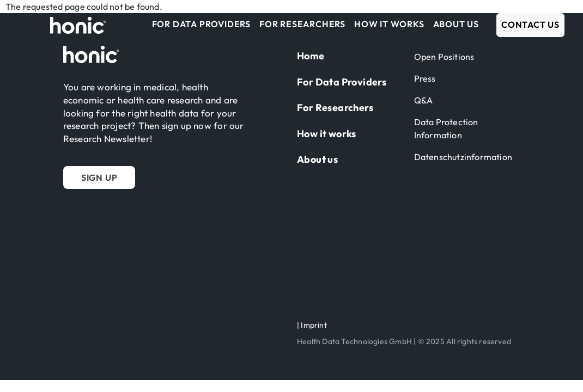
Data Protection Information (446, 128)
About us (456, 24)
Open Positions (444, 57)
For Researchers (302, 24)
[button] (99, 177)
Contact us (530, 24)
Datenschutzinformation (463, 157)
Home (311, 56)
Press (425, 78)
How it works (389, 24)
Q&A (424, 100)
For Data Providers (201, 24)
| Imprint (312, 325)
